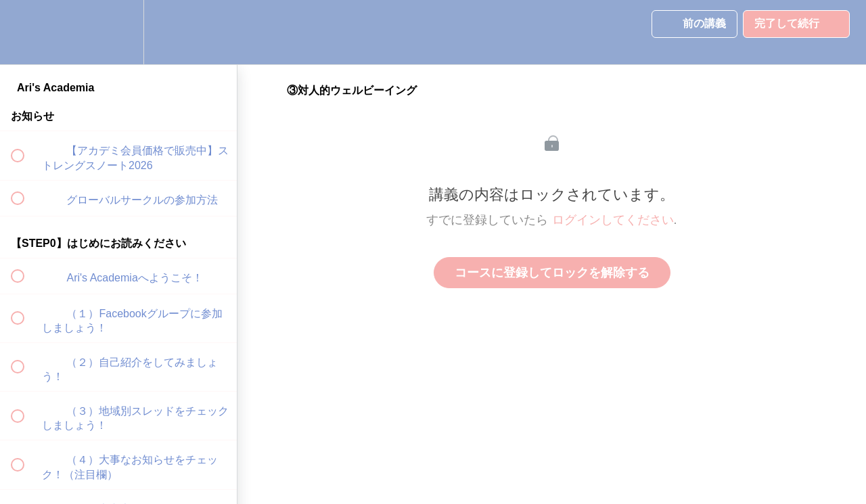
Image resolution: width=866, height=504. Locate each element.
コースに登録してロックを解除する (552, 273)
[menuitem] (118, 32)
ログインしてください (613, 220)
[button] (25, 32)
